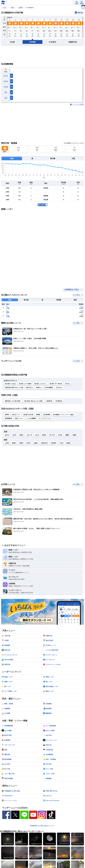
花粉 (6, 92)
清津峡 (38, 415)
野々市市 (52, 435)
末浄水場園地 (49, 388)
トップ (4, 8)
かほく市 (29, 435)
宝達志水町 (44, 443)
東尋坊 (7, 415)
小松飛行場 (59, 401)
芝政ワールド (19, 418)
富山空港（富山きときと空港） (34, 401)
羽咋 (8, 312)
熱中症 (6, 76)
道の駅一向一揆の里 (56, 384)
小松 (8, 308)
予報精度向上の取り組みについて (42, 826)
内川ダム (68, 384)
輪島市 (14, 443)
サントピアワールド (45, 418)
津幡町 (67, 435)
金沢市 (7, 435)
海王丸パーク (16, 415)
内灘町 (74, 435)
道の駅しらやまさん (40, 384)
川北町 (60, 435)
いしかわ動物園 (31, 418)
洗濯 (6, 98)
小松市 (14, 435)
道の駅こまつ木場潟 (25, 384)
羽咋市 (29, 443)
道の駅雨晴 (47, 415)
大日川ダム (59, 388)
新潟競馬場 (8, 418)
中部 (12, 8)
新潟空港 (49, 401)
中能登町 (54, 443)
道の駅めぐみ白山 (10, 384)
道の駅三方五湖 (28, 415)
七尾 (8, 316)
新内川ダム (30, 388)
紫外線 (6, 81)
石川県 (20, 8)
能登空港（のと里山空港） (13, 401)
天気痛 (6, 87)
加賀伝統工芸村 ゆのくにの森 (14, 388)
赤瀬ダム (39, 388)
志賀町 (36, 443)
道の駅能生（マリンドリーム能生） (64, 415)
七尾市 (7, 443)
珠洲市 (21, 443)
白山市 (37, 435)
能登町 (69, 443)
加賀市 (21, 435)
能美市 (44, 435)
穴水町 (61, 443)
